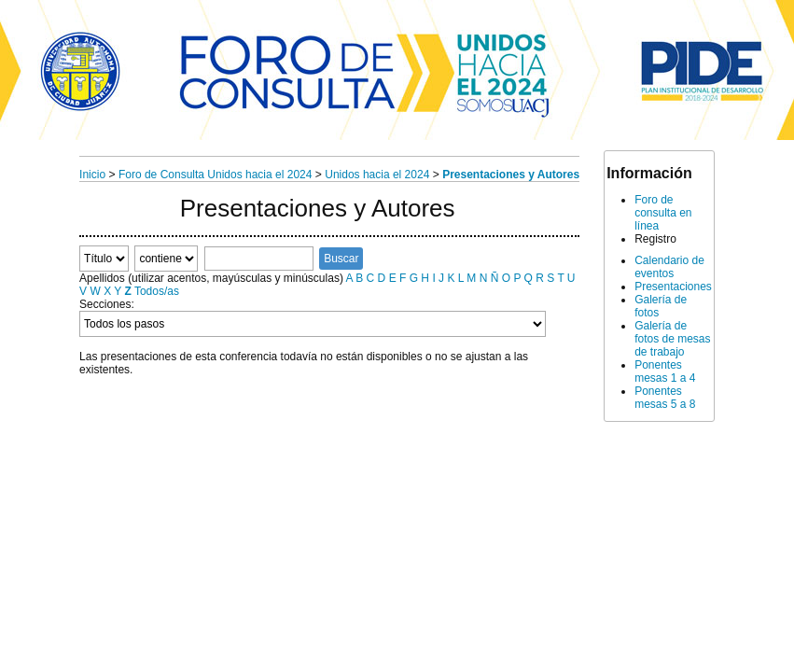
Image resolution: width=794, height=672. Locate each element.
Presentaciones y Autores (511, 175)
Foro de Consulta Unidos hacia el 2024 (215, 175)
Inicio (92, 175)
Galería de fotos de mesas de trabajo (672, 339)
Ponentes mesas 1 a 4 (665, 371)
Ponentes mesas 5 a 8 (665, 398)
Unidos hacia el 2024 (377, 175)
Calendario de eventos (669, 267)
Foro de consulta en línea (663, 213)
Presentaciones (673, 287)
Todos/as (157, 291)
